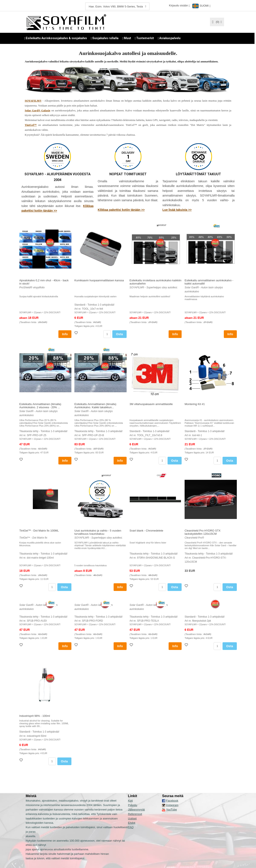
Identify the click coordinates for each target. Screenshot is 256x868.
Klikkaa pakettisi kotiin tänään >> (121, 210)
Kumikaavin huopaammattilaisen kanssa (99, 280)
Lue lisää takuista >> (177, 210)
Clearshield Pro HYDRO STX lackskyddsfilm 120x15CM (202, 532)
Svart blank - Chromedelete (146, 530)
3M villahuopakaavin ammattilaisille (151, 404)
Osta (119, 334)
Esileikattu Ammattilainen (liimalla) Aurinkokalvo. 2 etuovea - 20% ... (40, 405)
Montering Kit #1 (195, 404)
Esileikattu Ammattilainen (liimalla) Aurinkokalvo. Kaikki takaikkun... (95, 405)
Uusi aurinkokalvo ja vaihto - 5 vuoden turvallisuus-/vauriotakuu (98, 532)
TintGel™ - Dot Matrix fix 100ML (39, 530)
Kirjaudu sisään (179, 5)
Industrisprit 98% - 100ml (35, 716)
